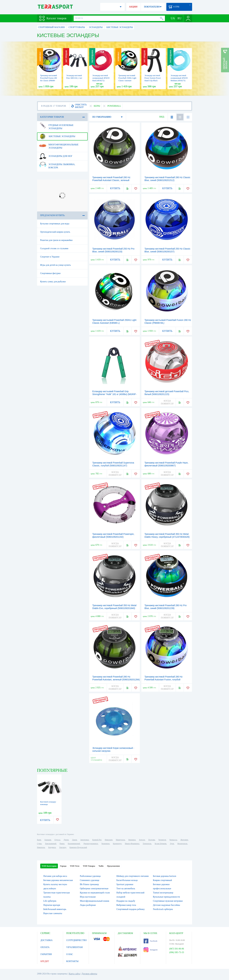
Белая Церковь (161, 844)
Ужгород (63, 847)
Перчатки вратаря (52, 905)
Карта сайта (75, 974)
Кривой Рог (97, 840)
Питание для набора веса (55, 876)
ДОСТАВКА (47, 940)
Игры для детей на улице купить (56, 265)
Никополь (41, 847)
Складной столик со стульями (54, 248)
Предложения (113, 866)
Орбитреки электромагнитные (94, 889)
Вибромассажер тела (126, 905)
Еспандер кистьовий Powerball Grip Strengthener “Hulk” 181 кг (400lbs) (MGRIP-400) (114, 394)
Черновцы (105, 844)
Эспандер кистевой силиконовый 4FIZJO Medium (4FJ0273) (179, 78)
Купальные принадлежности (166, 897)
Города (63, 866)
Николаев (109, 840)
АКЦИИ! (133, 7)
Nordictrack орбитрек (163, 909)
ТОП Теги (75, 866)
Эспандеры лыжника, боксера (57, 165)
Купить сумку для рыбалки (53, 282)
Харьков (48, 840)
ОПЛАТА (45, 947)
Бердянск (52, 847)
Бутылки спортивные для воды (55, 224)
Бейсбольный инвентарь (55, 909)
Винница (132, 840)
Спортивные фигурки (50, 273)
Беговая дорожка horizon (165, 876)
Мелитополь (182, 844)
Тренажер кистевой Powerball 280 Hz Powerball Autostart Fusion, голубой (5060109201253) (164, 680)
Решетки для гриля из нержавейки (56, 240)
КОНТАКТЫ (72, 961)
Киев (39, 840)
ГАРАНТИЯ (46, 954)
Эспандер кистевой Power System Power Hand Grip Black (153, 78)
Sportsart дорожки (125, 884)
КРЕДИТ (45, 961)
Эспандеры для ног (56, 156)
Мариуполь (120, 840)
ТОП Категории (49, 866)
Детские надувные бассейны (167, 905)
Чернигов (162, 840)
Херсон (142, 840)
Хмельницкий (51, 844)
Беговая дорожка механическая (58, 880)
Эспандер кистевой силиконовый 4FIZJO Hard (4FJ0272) (101, 78)
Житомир (184, 840)
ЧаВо (101, 866)
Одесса (57, 840)
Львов (75, 840)
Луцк (172, 844)
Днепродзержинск (91, 844)
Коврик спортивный (162, 880)
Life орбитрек (50, 901)
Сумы (39, 844)
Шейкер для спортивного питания (132, 876)
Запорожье (85, 840)
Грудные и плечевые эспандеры (56, 126)
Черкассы (173, 840)
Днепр (66, 840)
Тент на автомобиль (126, 889)
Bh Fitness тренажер (89, 884)
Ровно (62, 844)
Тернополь (147, 844)
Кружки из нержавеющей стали (95, 893)
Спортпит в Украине (50, 257)
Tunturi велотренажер (163, 893)
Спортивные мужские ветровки (168, 901)
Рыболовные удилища (90, 876)
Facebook (151, 941)
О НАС (70, 954)
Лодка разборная (88, 905)
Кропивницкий (74, 844)
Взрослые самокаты (53, 913)
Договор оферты (89, 974)
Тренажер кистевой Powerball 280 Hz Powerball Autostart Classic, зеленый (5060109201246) (111, 180)
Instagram (151, 950)
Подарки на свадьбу (126, 901)
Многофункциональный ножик (95, 901)
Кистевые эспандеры (57, 136)
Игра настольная (88, 897)
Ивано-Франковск (132, 844)
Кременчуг (117, 844)
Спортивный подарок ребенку (131, 909)
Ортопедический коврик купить (55, 232)
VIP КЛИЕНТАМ (75, 947)
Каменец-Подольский (78, 847)
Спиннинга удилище (90, 880)
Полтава (152, 840)
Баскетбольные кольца (127, 880)
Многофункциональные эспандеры (59, 145)
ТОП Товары (89, 866)
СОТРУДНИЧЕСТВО (77, 940)
